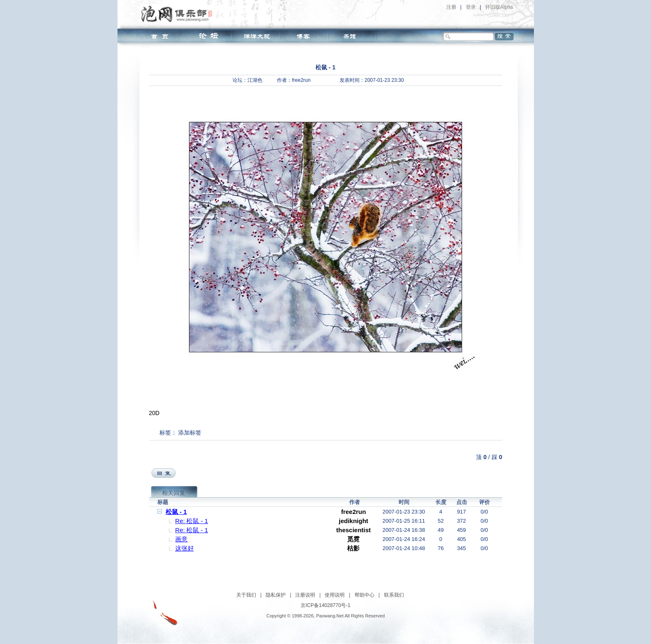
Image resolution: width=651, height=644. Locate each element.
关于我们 (246, 595)
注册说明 (305, 595)
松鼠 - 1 (176, 512)
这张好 (185, 548)
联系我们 (394, 595)
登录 (471, 7)
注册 (451, 7)
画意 (181, 539)
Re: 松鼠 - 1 (192, 521)
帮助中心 (365, 595)
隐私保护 (276, 595)
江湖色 (255, 80)
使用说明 (335, 595)
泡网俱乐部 (179, 14)
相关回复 (174, 493)
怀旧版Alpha (499, 7)
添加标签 (190, 433)
